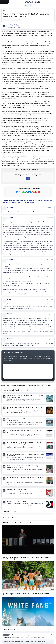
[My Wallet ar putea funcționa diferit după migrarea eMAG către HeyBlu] (50, 457)
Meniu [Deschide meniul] (4, 2)
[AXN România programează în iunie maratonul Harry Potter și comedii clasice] (50, 422)
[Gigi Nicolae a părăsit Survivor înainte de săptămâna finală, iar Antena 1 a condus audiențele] (28, 575)
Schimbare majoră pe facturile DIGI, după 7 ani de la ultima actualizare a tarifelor (25, 396)
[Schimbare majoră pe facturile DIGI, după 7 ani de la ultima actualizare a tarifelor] (50, 399)
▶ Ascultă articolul (16, 20)
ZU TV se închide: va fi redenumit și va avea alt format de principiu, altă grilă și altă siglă (25, 443)
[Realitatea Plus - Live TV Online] (50, 493)
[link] (28, 399)
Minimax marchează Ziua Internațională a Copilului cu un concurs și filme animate (26, 594)
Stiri (4, 10)
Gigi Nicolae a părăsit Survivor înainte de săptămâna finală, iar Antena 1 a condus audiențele (28, 558)
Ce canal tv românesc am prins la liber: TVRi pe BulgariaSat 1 (25, 478)
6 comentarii (6, 20)
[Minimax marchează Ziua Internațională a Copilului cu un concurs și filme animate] (28, 611)
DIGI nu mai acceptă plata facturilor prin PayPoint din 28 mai (24, 431)
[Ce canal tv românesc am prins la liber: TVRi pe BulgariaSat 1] (50, 481)
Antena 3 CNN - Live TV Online (16, 501)
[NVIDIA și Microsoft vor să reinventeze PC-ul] (28, 539)
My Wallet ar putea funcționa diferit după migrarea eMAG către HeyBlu (25, 455)
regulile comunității (25, 356)
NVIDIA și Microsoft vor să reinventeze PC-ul (18, 523)
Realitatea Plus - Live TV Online (17, 490)
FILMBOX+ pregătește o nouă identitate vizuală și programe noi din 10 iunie (22, 466)
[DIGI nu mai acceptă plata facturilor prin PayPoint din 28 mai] (50, 434)
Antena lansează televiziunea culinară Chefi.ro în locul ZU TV (25, 408)
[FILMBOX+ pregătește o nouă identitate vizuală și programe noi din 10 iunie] (50, 469)
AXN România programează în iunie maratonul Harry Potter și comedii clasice (26, 420)
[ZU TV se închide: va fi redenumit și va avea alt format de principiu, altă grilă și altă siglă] (50, 446)
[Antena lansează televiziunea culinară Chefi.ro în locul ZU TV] (50, 410)
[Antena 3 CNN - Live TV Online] (50, 505)
